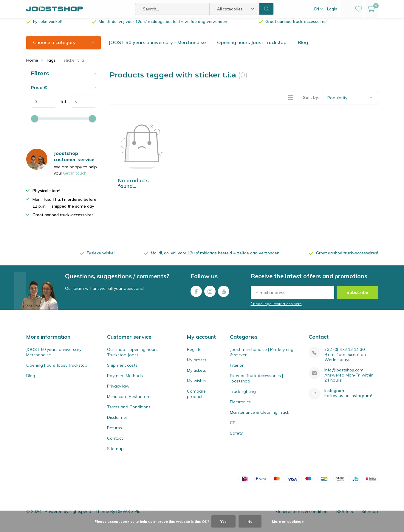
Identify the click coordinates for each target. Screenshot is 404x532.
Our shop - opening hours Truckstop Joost (132, 357)
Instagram (210, 294)
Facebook (196, 294)
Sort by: (311, 102)
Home (32, 65)
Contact (115, 443)
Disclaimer (117, 422)
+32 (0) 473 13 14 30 (345, 354)
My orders (197, 364)
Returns (114, 432)
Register (195, 354)
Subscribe (357, 297)
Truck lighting (243, 396)
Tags (51, 65)
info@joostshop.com (344, 375)
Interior (237, 370)
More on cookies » (288, 521)
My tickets (196, 375)
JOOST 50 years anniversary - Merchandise (157, 47)
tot (61, 106)
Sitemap (115, 453)
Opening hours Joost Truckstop (252, 47)
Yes (223, 521)
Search (267, 9)
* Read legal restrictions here (276, 308)
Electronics (240, 406)
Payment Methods (125, 380)
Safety (236, 438)
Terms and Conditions (129, 411)
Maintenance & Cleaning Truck (260, 417)
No (250, 521)
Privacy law (118, 391)
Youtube (224, 294)
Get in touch (75, 178)
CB (233, 427)
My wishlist (197, 385)
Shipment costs (122, 370)
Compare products (196, 398)
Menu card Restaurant (129, 401)
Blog (303, 47)
